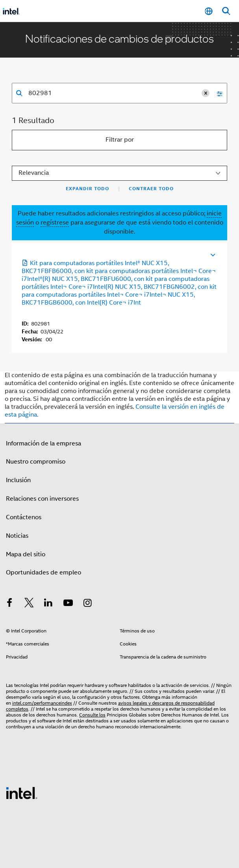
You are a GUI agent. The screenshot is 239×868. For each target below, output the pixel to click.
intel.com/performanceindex (42, 703)
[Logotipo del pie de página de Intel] (22, 793)
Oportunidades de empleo (44, 572)
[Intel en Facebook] (9, 604)
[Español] (209, 11)
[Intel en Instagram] (87, 604)
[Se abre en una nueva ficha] (178, 254)
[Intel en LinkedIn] (48, 604)
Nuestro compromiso (36, 462)
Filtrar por (120, 140)
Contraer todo (151, 189)
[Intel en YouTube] (68, 604)
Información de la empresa (44, 443)
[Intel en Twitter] (29, 604)
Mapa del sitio (26, 554)
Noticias (17, 536)
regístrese (55, 223)
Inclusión (18, 480)
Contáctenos (24, 517)
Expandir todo (87, 189)
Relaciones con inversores (42, 499)
